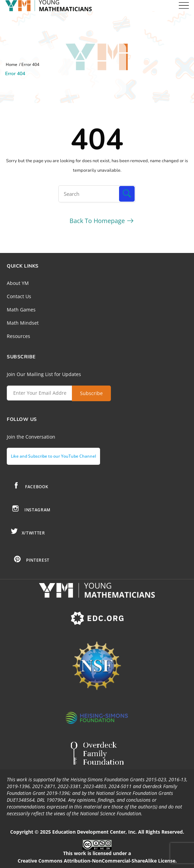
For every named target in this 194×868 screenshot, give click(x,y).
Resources (18, 336)
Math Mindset (23, 323)
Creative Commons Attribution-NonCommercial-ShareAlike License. (97, 861)
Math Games (21, 310)
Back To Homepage (97, 221)
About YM (18, 283)
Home (12, 65)
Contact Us (19, 296)
